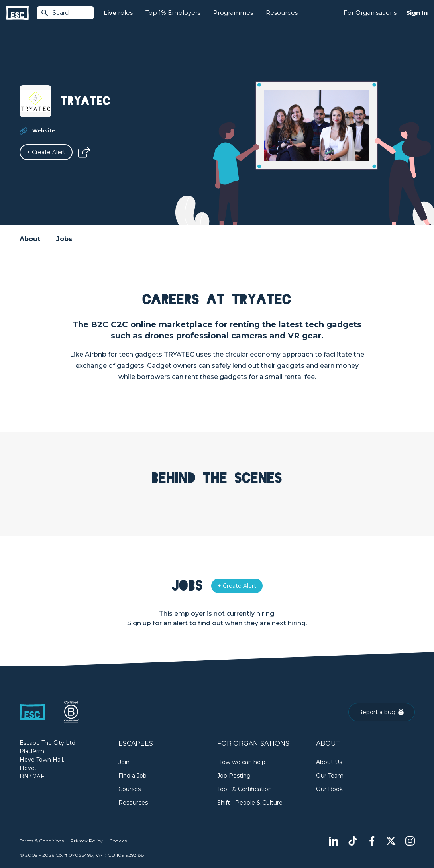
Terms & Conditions (42, 841)
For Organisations (370, 13)
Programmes (233, 13)
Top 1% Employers (173, 13)
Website (44, 131)
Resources (282, 13)
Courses (130, 789)
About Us (329, 762)
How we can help (241, 762)
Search (56, 13)
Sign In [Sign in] (417, 13)
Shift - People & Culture (250, 803)
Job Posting (234, 776)
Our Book (329, 789)
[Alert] (46, 152)
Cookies (118, 841)
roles (118, 13)
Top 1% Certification (244, 789)
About (30, 239)
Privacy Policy (86, 841)
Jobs (64, 239)
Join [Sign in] (124, 762)
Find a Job (133, 776)
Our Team (330, 776)
